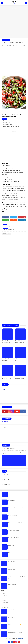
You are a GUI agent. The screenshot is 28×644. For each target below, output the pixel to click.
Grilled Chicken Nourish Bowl (20, 360)
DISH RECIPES (6, 482)
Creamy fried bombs (12, 610)
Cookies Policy (6, 607)
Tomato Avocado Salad (13, 515)
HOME (4, 594)
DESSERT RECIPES (7, 477)
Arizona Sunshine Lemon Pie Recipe (15, 632)
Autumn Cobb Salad (7, 125)
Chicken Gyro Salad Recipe (14, 493)
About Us (5, 600)
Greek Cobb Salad (12, 501)
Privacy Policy (5, 603)
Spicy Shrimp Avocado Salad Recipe (15, 523)
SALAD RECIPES (6, 40)
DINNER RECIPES (7, 480)
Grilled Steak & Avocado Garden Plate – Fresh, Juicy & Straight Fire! (8, 342)
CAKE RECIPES (6, 475)
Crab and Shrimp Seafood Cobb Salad (11, 126)
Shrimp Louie (6, 121)
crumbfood (20, 639)
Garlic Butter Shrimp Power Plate (7, 360)
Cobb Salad (11, 553)
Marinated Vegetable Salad (14, 530)
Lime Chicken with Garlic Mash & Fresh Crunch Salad (7, 378)
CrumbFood (5, 422)
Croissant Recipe (12, 545)
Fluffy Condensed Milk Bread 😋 (14, 625)
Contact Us (5, 596)
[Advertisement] (14, 23)
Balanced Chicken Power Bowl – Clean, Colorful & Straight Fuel (20, 378)
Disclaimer (5, 605)
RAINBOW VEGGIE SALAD (9, 123)
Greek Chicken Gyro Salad (13, 538)
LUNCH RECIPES (6, 485)
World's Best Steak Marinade (9, 449)
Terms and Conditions (7, 598)
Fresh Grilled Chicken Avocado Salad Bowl (20, 342)
